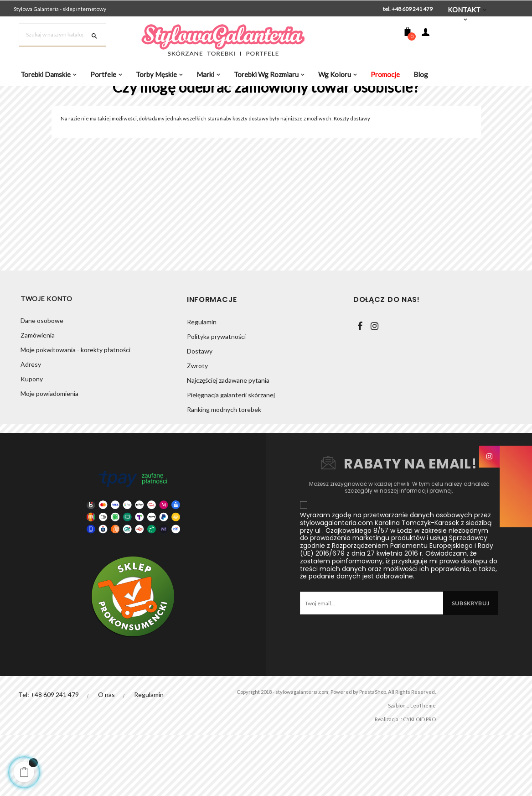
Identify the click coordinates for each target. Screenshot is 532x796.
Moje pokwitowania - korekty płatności (75, 411)
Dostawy (200, 411)
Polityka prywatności (216, 396)
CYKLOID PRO (414, 779)
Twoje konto (46, 359)
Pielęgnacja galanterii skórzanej (231, 455)
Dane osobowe (42, 382)
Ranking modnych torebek (224, 469)
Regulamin (202, 382)
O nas (107, 754)
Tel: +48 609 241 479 (49, 754)
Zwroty (197, 425)
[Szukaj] (62, 35)
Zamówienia (38, 396)
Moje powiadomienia (49, 455)
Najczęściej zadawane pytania (228, 440)
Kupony (32, 440)
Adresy (31, 425)
